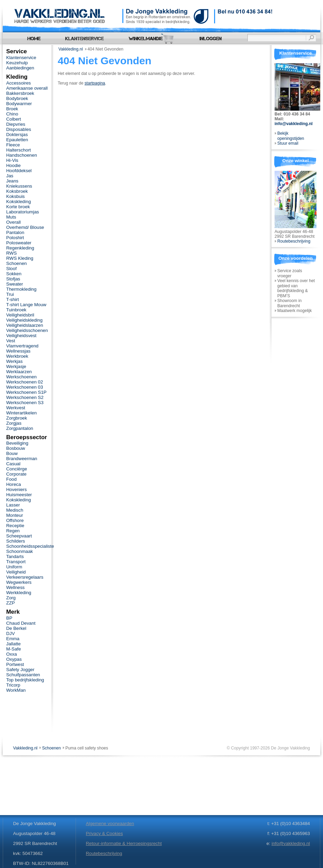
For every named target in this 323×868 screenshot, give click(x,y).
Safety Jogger (20, 670)
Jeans (12, 181)
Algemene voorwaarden (110, 824)
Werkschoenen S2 (25, 397)
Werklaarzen (19, 372)
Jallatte (13, 644)
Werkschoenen (21, 377)
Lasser (13, 505)
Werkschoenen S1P (26, 392)
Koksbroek (17, 191)
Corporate (16, 474)
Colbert (14, 119)
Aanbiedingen (20, 68)
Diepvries (16, 124)
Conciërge (17, 469)
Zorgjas (14, 423)
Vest (11, 341)
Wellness (15, 587)
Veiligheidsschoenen (27, 330)
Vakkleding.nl (71, 49)
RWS (12, 253)
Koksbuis (15, 196)
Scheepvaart (19, 536)
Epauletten (17, 140)
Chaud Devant (21, 623)
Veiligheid (16, 572)
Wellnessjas (18, 351)
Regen (13, 531)
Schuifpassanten (23, 675)
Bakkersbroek (20, 93)
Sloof (11, 269)
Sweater (15, 284)
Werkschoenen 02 (25, 382)
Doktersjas (17, 135)
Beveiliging (17, 443)
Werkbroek (17, 356)
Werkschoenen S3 (25, 403)
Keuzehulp (17, 63)
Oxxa (12, 654)
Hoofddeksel (19, 171)
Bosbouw (16, 448)
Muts (11, 217)
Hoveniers (16, 489)
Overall (13, 222)
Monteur (15, 515)
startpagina (95, 83)
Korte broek (18, 207)
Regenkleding (20, 248)
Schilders (16, 541)
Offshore (15, 520)
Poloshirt (15, 238)
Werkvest (16, 408)
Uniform (14, 567)
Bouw (12, 453)
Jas (10, 176)
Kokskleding (19, 202)
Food (11, 479)
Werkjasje (16, 366)
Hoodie (13, 165)
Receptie (15, 526)
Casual (13, 464)
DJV (10, 633)
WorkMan (16, 690)
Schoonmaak (20, 551)
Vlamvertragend (22, 346)
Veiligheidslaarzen (25, 325)
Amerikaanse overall (27, 88)
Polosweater (19, 243)
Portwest (15, 664)
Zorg (11, 598)
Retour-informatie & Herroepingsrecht (124, 843)
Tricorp (13, 685)
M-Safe (14, 649)
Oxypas (14, 659)
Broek (12, 109)
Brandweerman (22, 459)
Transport (16, 562)
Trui (10, 294)
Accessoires (19, 83)
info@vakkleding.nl (294, 124)
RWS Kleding (20, 258)
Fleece (13, 145)
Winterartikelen (21, 413)
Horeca (14, 484)
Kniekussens (19, 186)
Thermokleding (21, 289)
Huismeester (19, 495)
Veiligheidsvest (21, 336)
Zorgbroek (17, 418)
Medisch (15, 510)
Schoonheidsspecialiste (30, 546)
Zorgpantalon (20, 428)
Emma (13, 639)
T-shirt (13, 299)
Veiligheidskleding (24, 320)
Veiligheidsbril (20, 315)
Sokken (14, 274)
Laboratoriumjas (23, 212)
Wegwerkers (19, 582)
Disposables (19, 129)
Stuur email (288, 143)
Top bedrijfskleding (25, 680)
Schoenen (16, 263)
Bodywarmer (19, 104)
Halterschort (19, 150)
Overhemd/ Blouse (25, 227)
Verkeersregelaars (25, 577)
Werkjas (14, 361)
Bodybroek (17, 98)
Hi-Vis (12, 160)
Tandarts (15, 557)
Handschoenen (22, 155)
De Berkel (16, 628)
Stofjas (13, 279)
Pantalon (15, 232)
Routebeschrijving (294, 241)
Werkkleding (19, 593)
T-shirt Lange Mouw (26, 305)
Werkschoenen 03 (25, 387)
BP (9, 618)
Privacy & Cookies (104, 833)
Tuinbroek (16, 310)
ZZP (10, 603)
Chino (12, 114)
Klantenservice (21, 58)
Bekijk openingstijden (291, 136)
